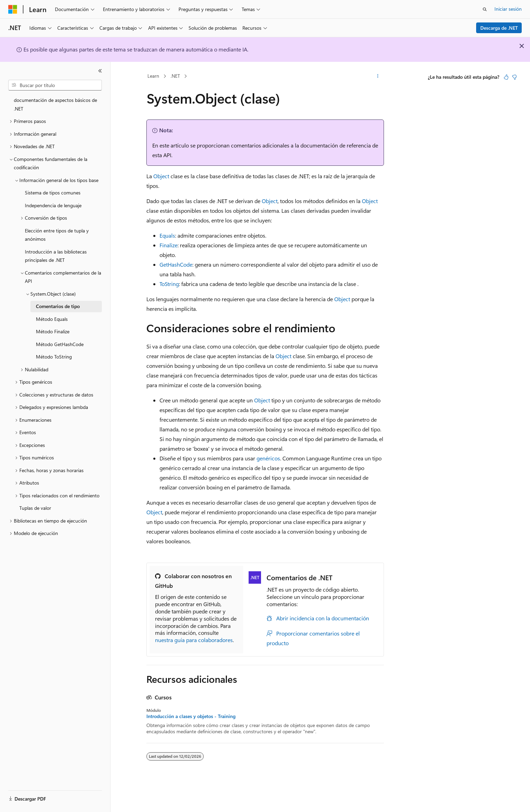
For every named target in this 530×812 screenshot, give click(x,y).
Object (161, 176)
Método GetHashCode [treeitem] (60, 344)
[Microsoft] (13, 9)
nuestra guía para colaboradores (194, 640)
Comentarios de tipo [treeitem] (58, 306)
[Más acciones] (378, 76)
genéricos (268, 458)
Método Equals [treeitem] (52, 319)
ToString (169, 284)
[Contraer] (100, 71)
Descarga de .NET (499, 28)
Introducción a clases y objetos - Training (191, 716)
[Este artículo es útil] (506, 77)
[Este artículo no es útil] (514, 77)
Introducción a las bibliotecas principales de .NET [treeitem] (56, 256)
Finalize (168, 245)
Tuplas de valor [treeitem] (35, 508)
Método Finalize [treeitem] (53, 331)
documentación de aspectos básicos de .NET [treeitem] (55, 104)
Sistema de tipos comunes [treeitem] (53, 193)
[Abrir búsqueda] (485, 9)
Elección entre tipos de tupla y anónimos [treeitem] (57, 235)
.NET (175, 76)
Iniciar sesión (508, 9)
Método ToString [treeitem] (54, 357)
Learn (153, 76)
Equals (167, 235)
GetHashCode (176, 264)
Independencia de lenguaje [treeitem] (53, 205)
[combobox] (55, 85)
